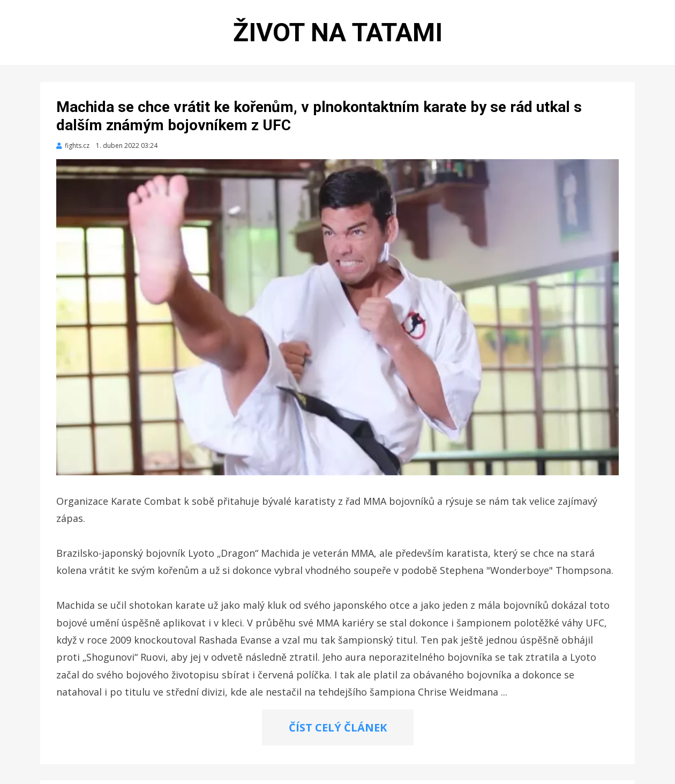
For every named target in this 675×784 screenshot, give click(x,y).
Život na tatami (338, 32)
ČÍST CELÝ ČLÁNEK (338, 727)
